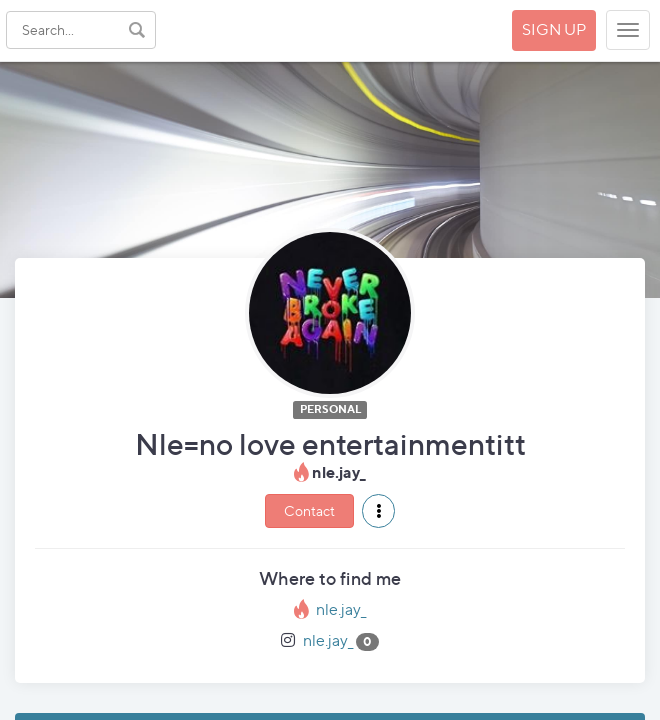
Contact (309, 510)
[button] (378, 511)
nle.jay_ (341, 609)
